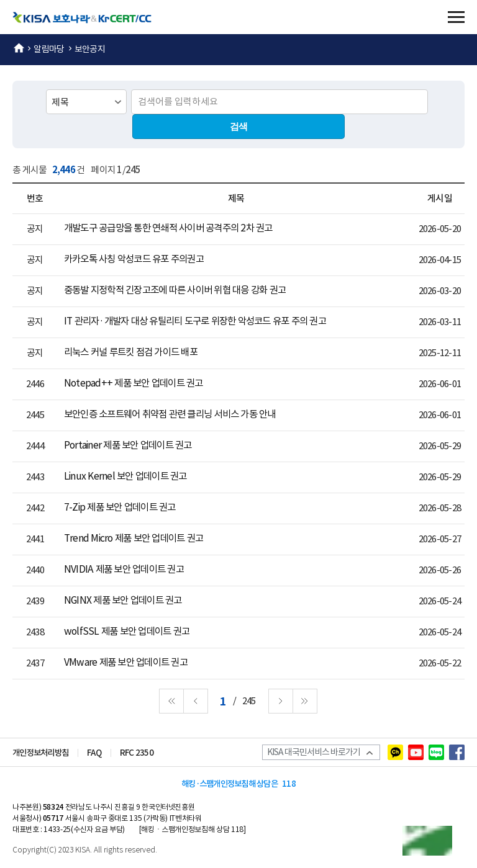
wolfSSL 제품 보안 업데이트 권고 (127, 632)
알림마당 (49, 49)
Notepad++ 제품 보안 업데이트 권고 (134, 384)
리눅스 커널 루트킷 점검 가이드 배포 (131, 353)
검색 (239, 126)
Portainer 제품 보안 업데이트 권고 (128, 446)
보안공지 (90, 49)
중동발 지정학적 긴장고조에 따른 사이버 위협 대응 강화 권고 (175, 291)
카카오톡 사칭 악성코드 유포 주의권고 (134, 260)
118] (238, 829)
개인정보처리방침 (40, 753)
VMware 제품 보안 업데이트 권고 (126, 663)
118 (289, 784)
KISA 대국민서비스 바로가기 (317, 752)
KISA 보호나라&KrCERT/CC (90, 17)
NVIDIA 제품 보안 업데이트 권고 (124, 570)
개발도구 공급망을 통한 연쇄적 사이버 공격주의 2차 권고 (168, 229)
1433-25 (57, 829)
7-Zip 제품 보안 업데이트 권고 (120, 508)
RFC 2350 (137, 753)
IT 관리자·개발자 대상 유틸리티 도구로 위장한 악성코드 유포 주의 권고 (195, 322)
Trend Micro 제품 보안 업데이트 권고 (134, 539)
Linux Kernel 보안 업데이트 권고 (126, 477)
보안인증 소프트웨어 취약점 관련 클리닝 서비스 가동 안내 (170, 415)
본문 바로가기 (0, 0)
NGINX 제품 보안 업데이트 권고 (123, 601)
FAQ (94, 753)
